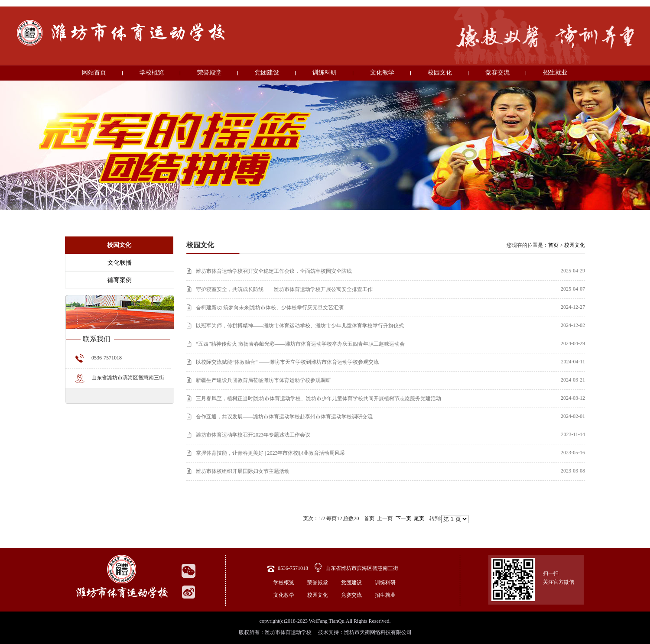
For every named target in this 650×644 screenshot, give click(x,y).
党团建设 (267, 73)
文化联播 (120, 263)
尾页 (419, 518)
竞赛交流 (497, 73)
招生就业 (555, 73)
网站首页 (94, 73)
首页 (553, 245)
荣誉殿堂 (209, 73)
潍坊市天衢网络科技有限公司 (378, 632)
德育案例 (120, 280)
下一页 (403, 518)
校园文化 (440, 73)
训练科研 (325, 73)
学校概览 (152, 73)
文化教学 (382, 73)
